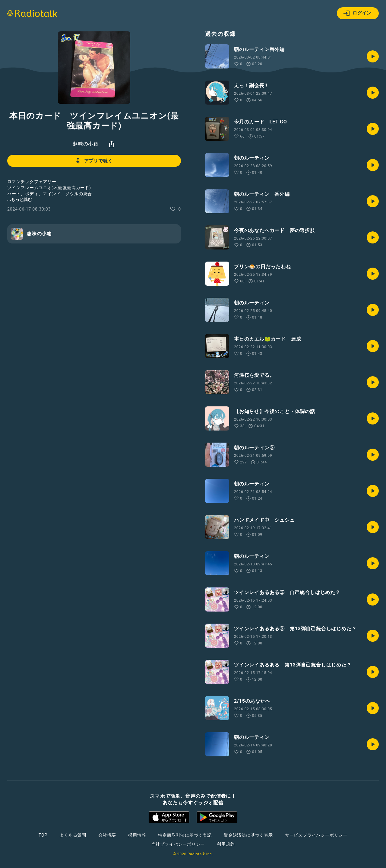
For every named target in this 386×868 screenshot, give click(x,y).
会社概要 (107, 835)
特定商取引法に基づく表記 (185, 835)
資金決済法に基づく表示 (248, 835)
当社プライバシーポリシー (178, 844)
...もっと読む (20, 199)
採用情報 (137, 835)
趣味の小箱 (86, 144)
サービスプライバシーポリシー (316, 835)
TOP (43, 835)
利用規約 (226, 844)
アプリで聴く (94, 161)
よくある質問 (73, 835)
